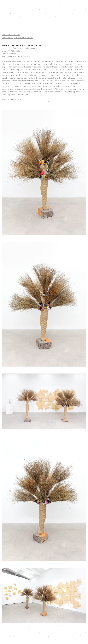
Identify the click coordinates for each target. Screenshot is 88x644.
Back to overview (11, 35)
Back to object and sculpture (18, 38)
